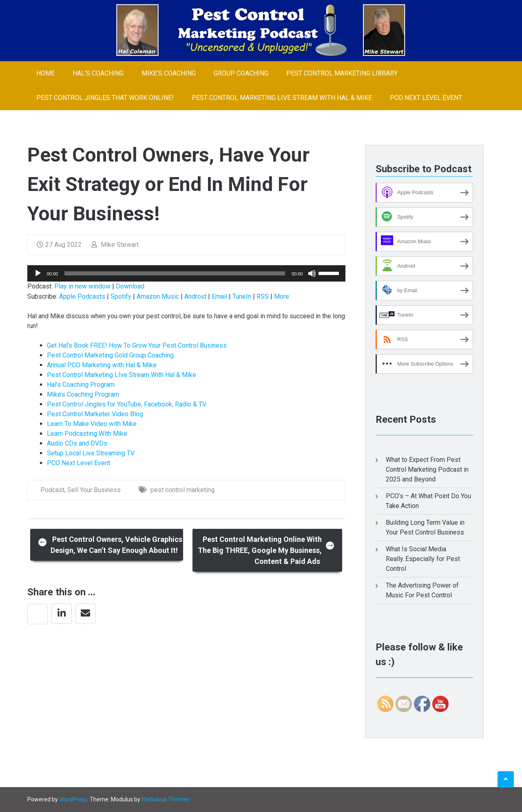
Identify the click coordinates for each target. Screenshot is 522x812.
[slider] (175, 273)
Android (195, 296)
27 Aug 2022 (59, 245)
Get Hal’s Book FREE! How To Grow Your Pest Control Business (137, 345)
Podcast (52, 490)
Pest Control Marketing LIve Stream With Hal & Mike (282, 98)
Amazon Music (158, 296)
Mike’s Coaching (169, 73)
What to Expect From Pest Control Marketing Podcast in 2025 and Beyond (427, 469)
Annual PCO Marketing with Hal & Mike (102, 365)
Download (130, 286)
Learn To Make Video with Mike (92, 424)
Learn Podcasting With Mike (87, 434)
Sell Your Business (94, 490)
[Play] (38, 273)
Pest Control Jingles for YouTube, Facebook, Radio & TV (127, 404)
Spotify (121, 296)
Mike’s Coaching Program (83, 394)
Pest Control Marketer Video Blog (95, 414)
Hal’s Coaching (98, 73)
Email (219, 296)
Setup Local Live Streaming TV (91, 453)
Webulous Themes (166, 799)
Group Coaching (241, 73)
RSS (263, 296)
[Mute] (312, 273)
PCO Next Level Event (426, 98)
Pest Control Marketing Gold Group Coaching (110, 355)
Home (45, 73)
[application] (186, 273)
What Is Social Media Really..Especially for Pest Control (423, 559)
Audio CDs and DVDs (77, 443)
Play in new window (82, 286)
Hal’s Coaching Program (81, 385)
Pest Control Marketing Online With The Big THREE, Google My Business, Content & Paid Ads (266, 550)
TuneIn (242, 296)
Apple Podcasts (82, 296)
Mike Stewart (115, 245)
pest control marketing (182, 490)
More (282, 296)
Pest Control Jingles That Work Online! (105, 98)
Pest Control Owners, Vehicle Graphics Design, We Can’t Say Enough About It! (110, 545)
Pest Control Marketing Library (342, 73)
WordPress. (74, 799)
